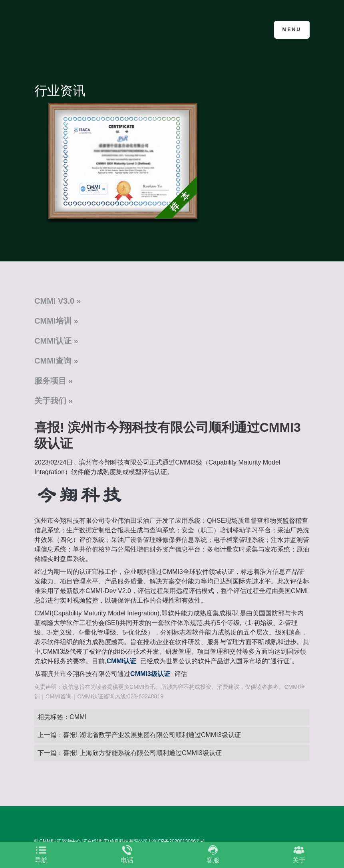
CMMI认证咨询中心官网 (73, 29)
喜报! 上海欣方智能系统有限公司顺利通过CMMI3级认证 (142, 753)
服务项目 (50, 381)
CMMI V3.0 (54, 301)
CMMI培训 (53, 321)
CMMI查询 (53, 361)
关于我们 (50, 401)
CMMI (78, 717)
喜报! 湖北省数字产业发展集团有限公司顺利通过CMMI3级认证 (152, 735)
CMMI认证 (53, 341)
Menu (292, 30)
